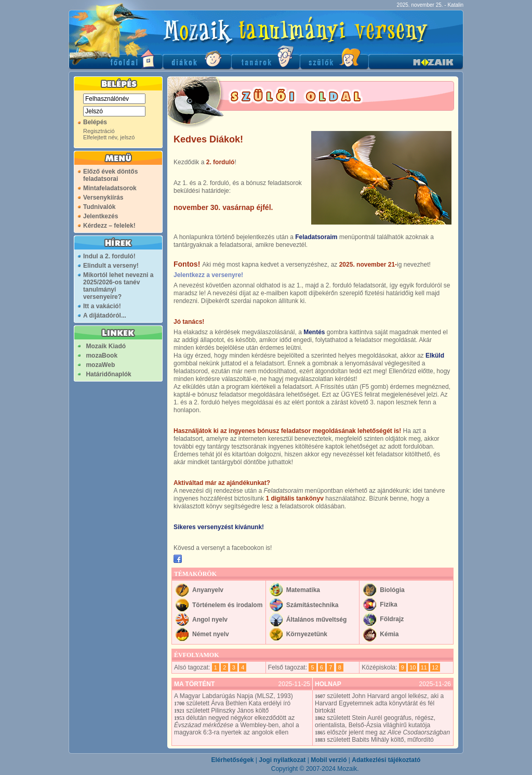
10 (413, 667)
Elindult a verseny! (111, 266)
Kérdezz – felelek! (109, 226)
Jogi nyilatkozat (282, 760)
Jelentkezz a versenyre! (208, 275)
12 (435, 667)
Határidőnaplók (108, 374)
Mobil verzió (329, 760)
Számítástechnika (312, 605)
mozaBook (102, 356)
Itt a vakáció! (102, 306)
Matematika (303, 590)
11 (424, 667)
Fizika (388, 605)
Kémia (389, 634)
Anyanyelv (208, 590)
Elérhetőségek (232, 760)
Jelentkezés (101, 216)
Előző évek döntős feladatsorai (110, 175)
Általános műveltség (317, 620)
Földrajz (392, 619)
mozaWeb (100, 365)
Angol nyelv (210, 620)
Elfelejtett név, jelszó (109, 137)
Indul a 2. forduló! (109, 256)
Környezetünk (307, 634)
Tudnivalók (99, 207)
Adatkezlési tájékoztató (386, 760)
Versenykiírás (103, 198)
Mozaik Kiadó (106, 346)
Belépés (95, 122)
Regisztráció (99, 131)
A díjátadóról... (105, 316)
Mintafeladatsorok (110, 188)
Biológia (392, 590)
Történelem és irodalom (227, 605)
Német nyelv (211, 634)
